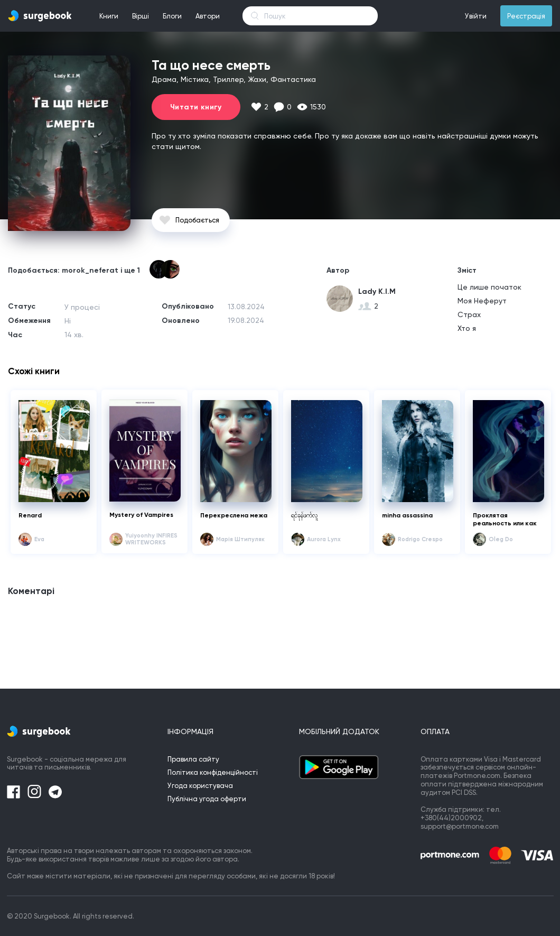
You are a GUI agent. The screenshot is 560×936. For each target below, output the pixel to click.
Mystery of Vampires (141, 515)
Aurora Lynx (324, 539)
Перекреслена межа (234, 515)
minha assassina (407, 515)
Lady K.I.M (377, 291)
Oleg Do (501, 539)
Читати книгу (196, 107)
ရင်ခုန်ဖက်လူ (304, 515)
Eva (39, 539)
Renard (30, 515)
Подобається (197, 220)
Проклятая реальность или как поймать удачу (505, 520)
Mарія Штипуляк (240, 539)
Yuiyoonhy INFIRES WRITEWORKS (151, 539)
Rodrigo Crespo (420, 539)
